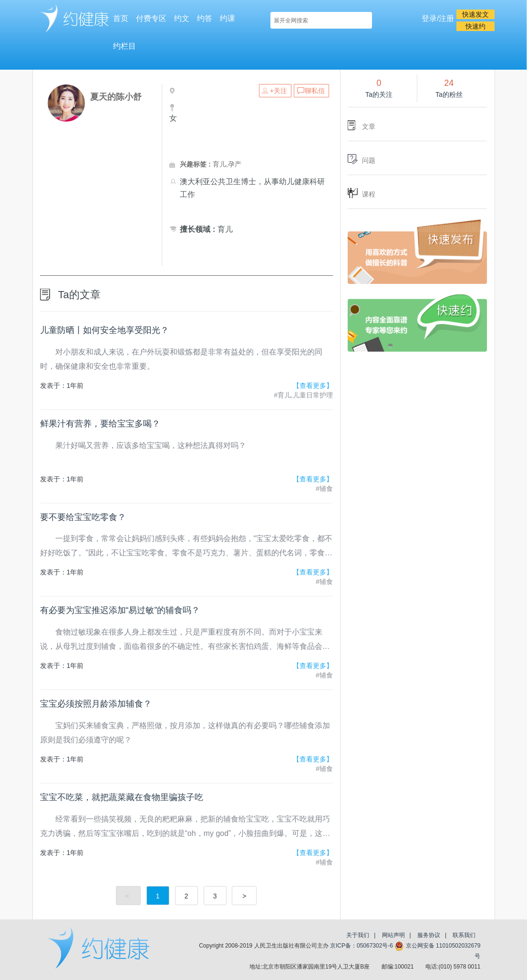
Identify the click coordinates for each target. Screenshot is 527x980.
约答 (205, 18)
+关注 (279, 91)
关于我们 (358, 935)
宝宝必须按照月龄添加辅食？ (96, 704)
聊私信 (315, 91)
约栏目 (124, 46)
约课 (227, 18)
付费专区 (151, 18)
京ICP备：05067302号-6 (362, 946)
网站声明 (393, 935)
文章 (369, 126)
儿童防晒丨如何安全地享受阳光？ (104, 330)
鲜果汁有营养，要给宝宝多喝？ (100, 424)
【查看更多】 (313, 386)
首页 (121, 18)
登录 (429, 18)
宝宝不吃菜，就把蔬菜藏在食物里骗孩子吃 (122, 797)
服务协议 (429, 935)
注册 (446, 18)
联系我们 (464, 935)
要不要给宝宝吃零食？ (83, 517)
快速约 (475, 26)
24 (449, 83)
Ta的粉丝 (449, 94)
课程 (369, 194)
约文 (182, 18)
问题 (369, 160)
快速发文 (475, 14)
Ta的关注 (379, 94)
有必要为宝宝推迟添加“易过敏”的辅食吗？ (120, 610)
